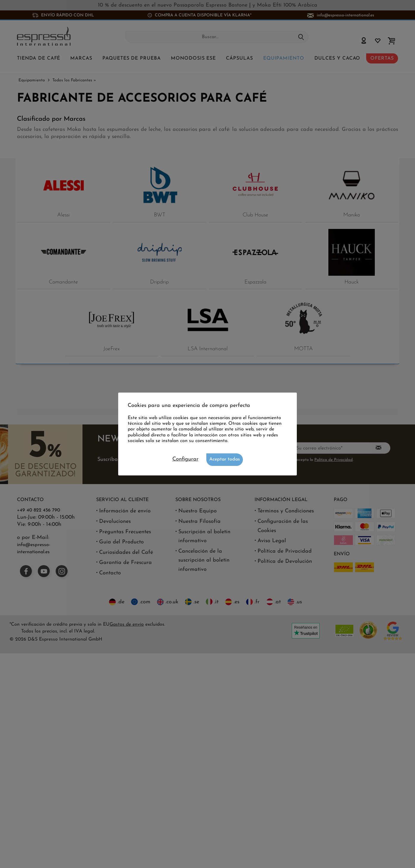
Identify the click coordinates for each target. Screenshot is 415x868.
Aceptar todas (225, 459)
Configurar (185, 459)
